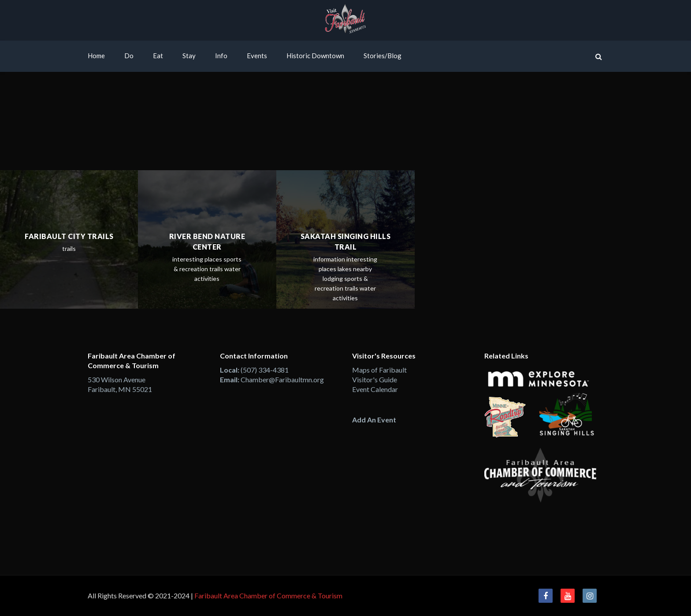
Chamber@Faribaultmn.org (282, 379)
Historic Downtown (315, 56)
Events (257, 56)
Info (221, 56)
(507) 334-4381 (265, 370)
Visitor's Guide (375, 379)
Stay (189, 56)
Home (96, 56)
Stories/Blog (383, 56)
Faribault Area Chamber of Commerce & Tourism (268, 595)
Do (129, 56)
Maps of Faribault (379, 370)
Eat (158, 56)
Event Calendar (375, 389)
